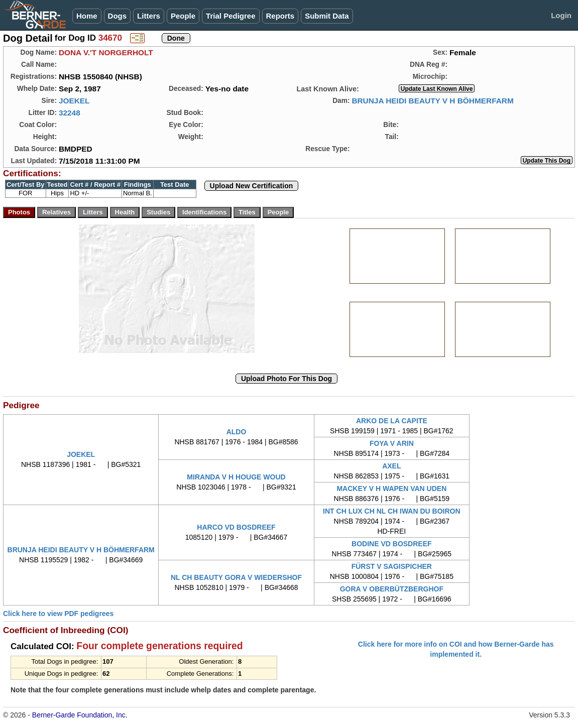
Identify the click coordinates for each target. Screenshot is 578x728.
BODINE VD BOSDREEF (391, 544)
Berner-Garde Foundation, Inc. (80, 715)
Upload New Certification (252, 186)
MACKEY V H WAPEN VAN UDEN (391, 489)
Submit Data (327, 16)
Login (561, 15)
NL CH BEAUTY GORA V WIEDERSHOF (236, 577)
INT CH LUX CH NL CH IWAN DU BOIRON (392, 511)
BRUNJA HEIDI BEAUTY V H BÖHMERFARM (432, 101)
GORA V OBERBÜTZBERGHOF (392, 589)
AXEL (391, 466)
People (183, 16)
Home (87, 16)
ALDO (237, 432)
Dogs (118, 16)
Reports (280, 16)
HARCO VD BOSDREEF (236, 527)
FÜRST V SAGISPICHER (392, 566)
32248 (70, 113)
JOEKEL (74, 101)
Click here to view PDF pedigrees (58, 614)
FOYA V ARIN (392, 443)
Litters (149, 16)
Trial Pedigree (230, 16)
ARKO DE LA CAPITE (392, 421)
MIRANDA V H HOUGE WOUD (236, 477)
